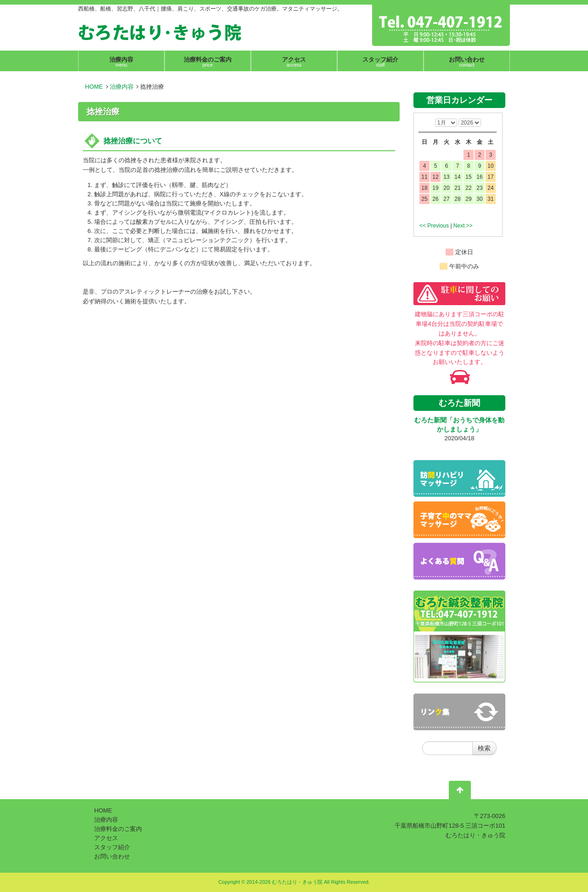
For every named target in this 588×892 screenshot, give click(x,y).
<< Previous (434, 226)
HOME (94, 87)
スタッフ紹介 (112, 847)
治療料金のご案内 (118, 829)
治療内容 (122, 87)
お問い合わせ (112, 856)
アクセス (106, 838)
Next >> (463, 226)
